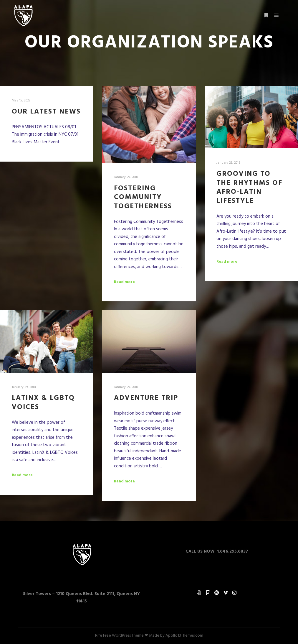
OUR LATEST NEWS (46, 112)
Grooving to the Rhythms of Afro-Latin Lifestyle (249, 188)
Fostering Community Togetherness (143, 197)
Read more (124, 282)
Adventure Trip (146, 398)
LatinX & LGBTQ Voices (43, 403)
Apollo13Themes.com (184, 636)
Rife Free (103, 636)
